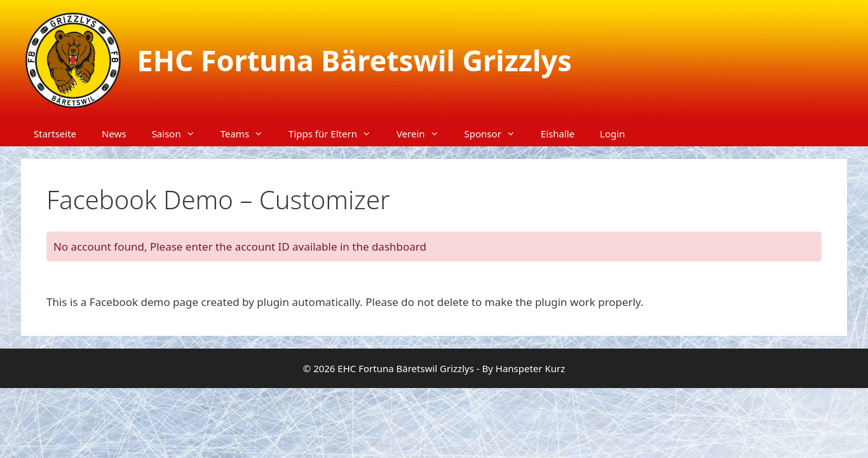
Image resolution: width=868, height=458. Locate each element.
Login (612, 134)
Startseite (55, 134)
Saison (180, 134)
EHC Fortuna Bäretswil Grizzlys (355, 60)
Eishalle (558, 134)
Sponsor (496, 134)
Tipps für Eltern (336, 134)
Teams (248, 134)
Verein (424, 134)
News (114, 134)
